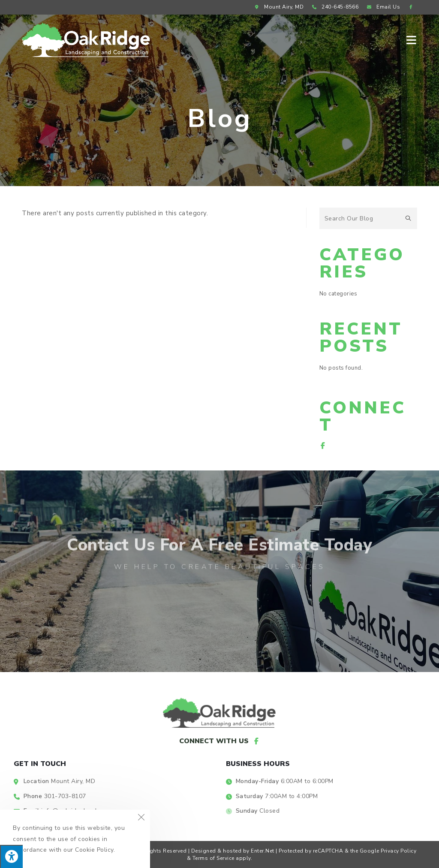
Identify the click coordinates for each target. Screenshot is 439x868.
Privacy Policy (398, 851)
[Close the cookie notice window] (141, 819)
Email (382, 7)
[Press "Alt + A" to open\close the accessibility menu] (11, 856)
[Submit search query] (409, 218)
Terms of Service (213, 858)
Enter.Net (263, 851)
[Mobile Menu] (412, 40)
